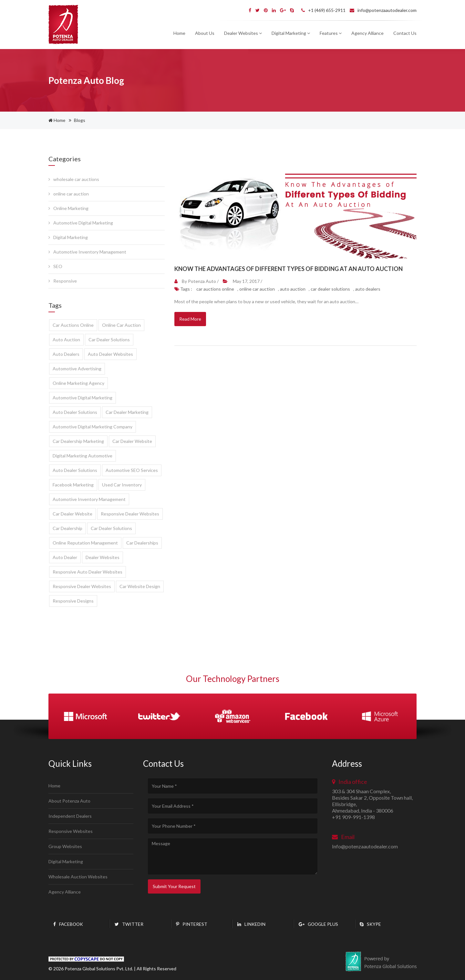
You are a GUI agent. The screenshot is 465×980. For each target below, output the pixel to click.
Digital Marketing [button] (291, 33)
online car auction (69, 194)
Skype (371, 924)
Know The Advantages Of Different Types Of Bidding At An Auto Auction (289, 269)
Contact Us (405, 33)
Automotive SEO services (132, 470)
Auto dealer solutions (75, 470)
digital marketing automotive (83, 456)
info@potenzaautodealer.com (383, 10)
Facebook (69, 924)
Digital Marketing (68, 237)
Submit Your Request (174, 886)
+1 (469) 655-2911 (323, 10)
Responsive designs (73, 601)
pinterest (192, 924)
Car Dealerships (142, 543)
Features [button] (331, 33)
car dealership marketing (78, 441)
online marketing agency (78, 383)
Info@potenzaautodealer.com (365, 846)
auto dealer (65, 557)
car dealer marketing (127, 412)
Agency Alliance (367, 33)
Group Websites (65, 846)
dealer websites (103, 557)
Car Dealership (67, 528)
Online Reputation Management (85, 543)
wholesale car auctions (74, 179)
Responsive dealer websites (130, 514)
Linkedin (251, 924)
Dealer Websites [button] (243, 33)
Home (179, 33)
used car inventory (122, 485)
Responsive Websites (71, 831)
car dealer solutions (109, 340)
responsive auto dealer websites (88, 572)
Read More (190, 319)
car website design (140, 586)
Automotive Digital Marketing (81, 223)
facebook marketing (73, 485)
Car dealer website (72, 514)
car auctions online (73, 325)
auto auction (66, 340)
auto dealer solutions (75, 412)
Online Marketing (68, 208)
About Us (205, 33)
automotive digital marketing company (93, 427)
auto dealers (66, 354)
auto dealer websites (110, 354)
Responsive (63, 281)
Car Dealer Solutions (111, 528)
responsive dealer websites (82, 586)
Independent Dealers (70, 816)
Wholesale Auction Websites (78, 877)
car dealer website (132, 441)
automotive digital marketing (83, 398)
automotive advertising (77, 369)
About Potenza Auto (69, 801)
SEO (55, 266)
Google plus (319, 924)
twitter (129, 924)
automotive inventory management (89, 499)
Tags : (184, 289)
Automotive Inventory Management (87, 252)
